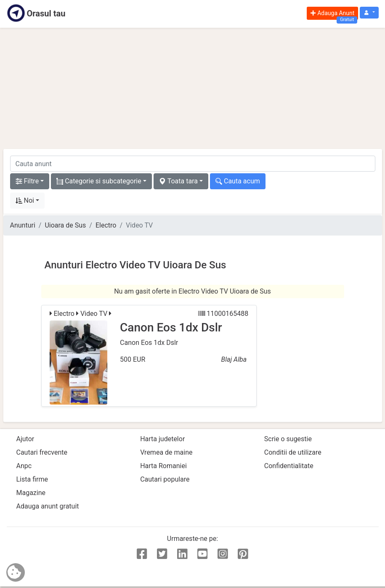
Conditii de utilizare (293, 452)
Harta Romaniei (163, 466)
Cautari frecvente (42, 452)
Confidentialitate (289, 466)
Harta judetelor (162, 439)
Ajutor (25, 439)
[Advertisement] (193, 88)
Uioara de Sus (65, 225)
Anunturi (23, 225)
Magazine (31, 493)
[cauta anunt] (193, 164)
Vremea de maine (166, 452)
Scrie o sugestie (288, 439)
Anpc (24, 466)
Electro (106, 225)
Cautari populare (165, 479)
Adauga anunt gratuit (48, 506)
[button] (369, 13)
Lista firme (32, 479)
